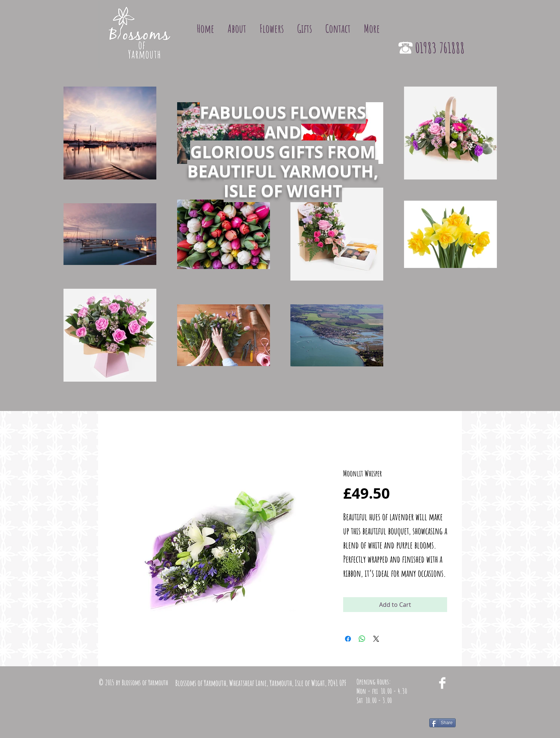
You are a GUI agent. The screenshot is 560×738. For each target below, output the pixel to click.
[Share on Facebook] (348, 639)
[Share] (442, 723)
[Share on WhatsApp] (362, 639)
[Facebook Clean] (442, 683)
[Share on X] (376, 639)
